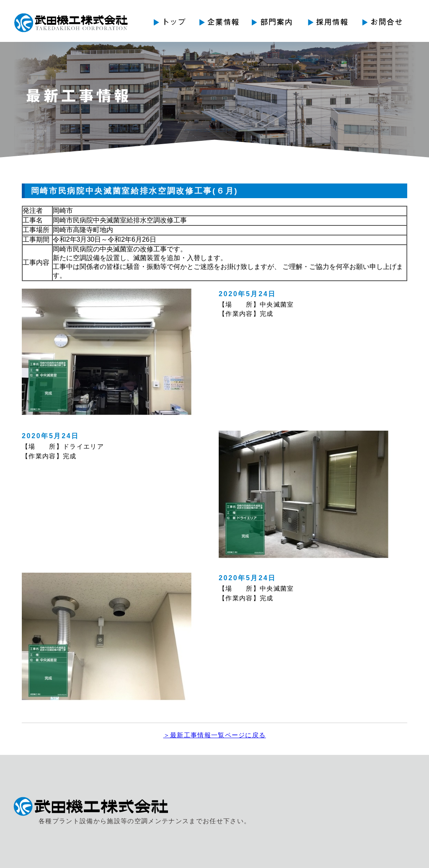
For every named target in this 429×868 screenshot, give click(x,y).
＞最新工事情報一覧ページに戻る (215, 735)
